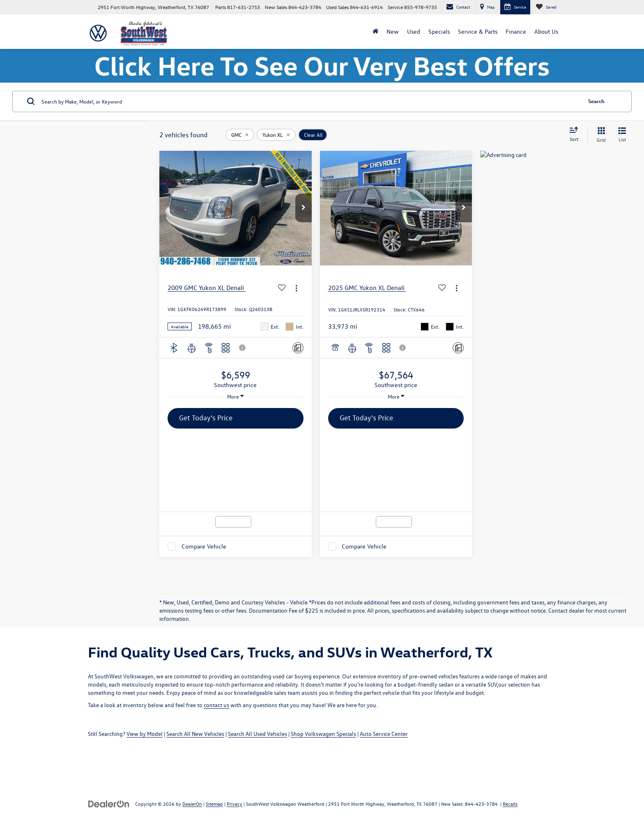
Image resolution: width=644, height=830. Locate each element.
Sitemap (214, 804)
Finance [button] (516, 31)
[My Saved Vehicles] (546, 7)
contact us (216, 705)
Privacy (235, 804)
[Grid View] (600, 135)
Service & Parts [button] (478, 31)
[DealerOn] (109, 803)
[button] (304, 208)
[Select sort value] (576, 135)
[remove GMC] (240, 135)
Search (596, 101)
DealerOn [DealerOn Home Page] (192, 804)
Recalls (510, 804)
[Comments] (298, 348)
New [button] (393, 31)
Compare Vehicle (204, 546)
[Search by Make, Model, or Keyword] (310, 101)
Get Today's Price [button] (206, 418)
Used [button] (414, 31)
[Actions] (296, 288)
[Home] (375, 32)
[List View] (622, 135)
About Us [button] (546, 31)
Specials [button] (439, 31)
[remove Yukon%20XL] (276, 135)
